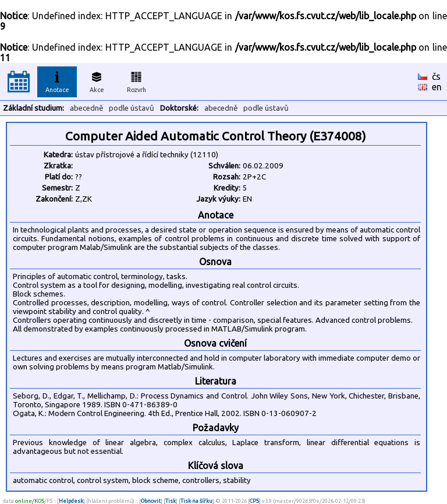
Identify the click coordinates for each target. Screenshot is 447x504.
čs (436, 76)
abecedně (86, 108)
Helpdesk (71, 501)
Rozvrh (136, 80)
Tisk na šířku (196, 501)
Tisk (171, 501)
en (437, 87)
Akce (97, 80)
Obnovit (151, 501)
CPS (254, 501)
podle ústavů (132, 108)
